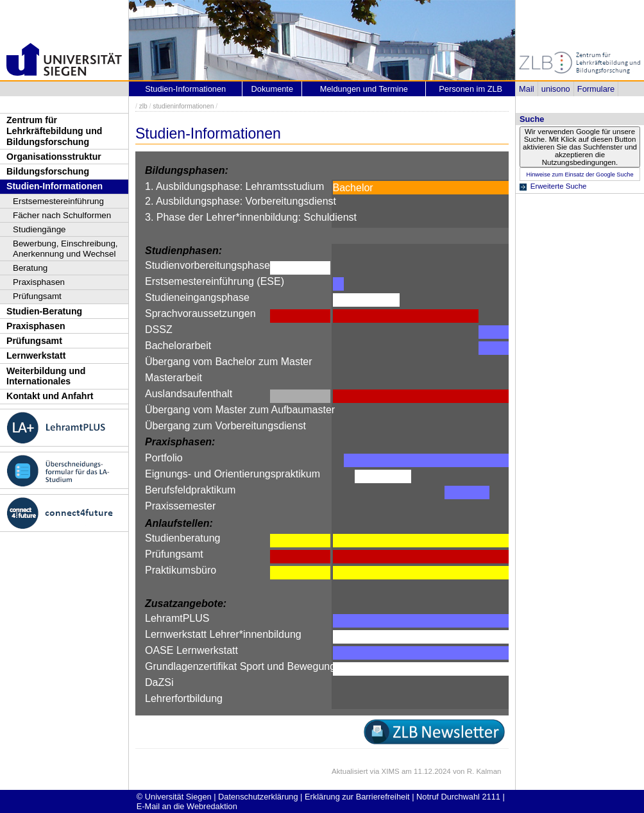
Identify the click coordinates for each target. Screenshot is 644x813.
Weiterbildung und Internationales (46, 376)
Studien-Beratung (44, 311)
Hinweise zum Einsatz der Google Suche (580, 175)
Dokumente (272, 89)
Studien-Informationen (55, 186)
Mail (526, 89)
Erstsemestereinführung (58, 201)
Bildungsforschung (48, 171)
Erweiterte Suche (559, 186)
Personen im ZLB (470, 89)
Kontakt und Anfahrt (50, 396)
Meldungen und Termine (364, 89)
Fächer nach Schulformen (62, 215)
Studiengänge (39, 229)
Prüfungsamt (37, 296)
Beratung (30, 268)
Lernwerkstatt (36, 355)
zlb (143, 106)
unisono (556, 89)
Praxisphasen (39, 282)
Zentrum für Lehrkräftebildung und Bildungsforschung (54, 131)
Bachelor (353, 188)
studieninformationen (183, 106)
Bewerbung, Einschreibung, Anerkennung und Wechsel (65, 249)
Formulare (596, 89)
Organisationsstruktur (54, 157)
